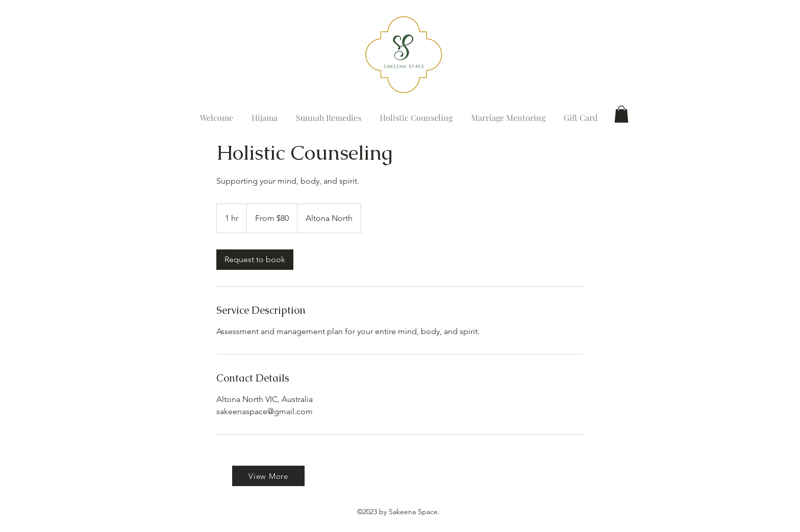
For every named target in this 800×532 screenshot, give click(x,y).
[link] (255, 260)
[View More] (268, 476)
